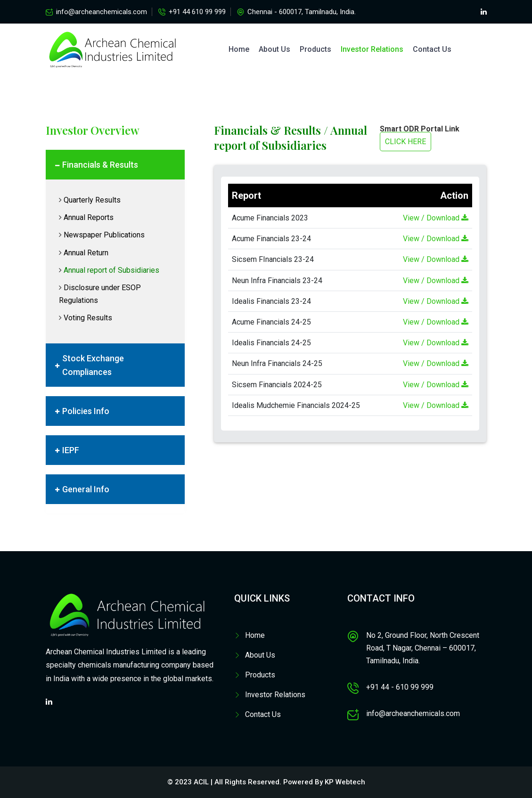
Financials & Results (100, 165)
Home (239, 49)
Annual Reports (89, 217)
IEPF (71, 450)
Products (315, 49)
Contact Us (432, 49)
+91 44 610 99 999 (197, 12)
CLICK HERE (405, 142)
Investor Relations (372, 49)
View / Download (436, 218)
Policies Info (86, 411)
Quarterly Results (92, 200)
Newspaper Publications (104, 235)
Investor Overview (93, 130)
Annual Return (86, 253)
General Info (86, 489)
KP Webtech (345, 782)
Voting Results (88, 318)
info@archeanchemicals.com (102, 12)
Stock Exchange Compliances (93, 365)
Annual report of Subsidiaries (111, 270)
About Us (274, 49)
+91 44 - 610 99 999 (400, 687)
